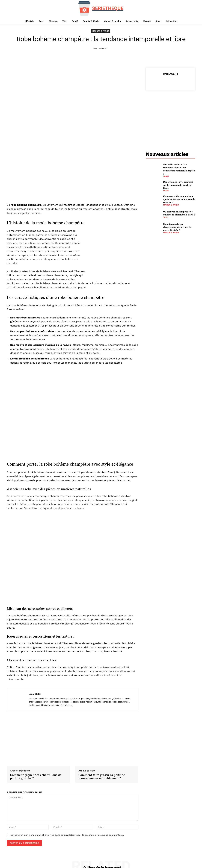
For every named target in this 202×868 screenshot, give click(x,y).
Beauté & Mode (101, 31)
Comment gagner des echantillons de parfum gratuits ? (36, 729)
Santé (166, 176)
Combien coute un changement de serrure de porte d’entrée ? (177, 227)
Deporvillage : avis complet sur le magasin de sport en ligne (178, 185)
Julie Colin (35, 647)
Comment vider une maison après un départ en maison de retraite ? (179, 199)
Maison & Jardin (171, 205)
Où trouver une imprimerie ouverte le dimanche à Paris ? (179, 213)
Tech (166, 217)
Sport (166, 191)
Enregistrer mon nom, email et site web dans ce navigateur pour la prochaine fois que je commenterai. (67, 788)
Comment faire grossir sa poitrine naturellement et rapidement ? (102, 729)
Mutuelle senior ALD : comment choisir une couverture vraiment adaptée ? (179, 169)
